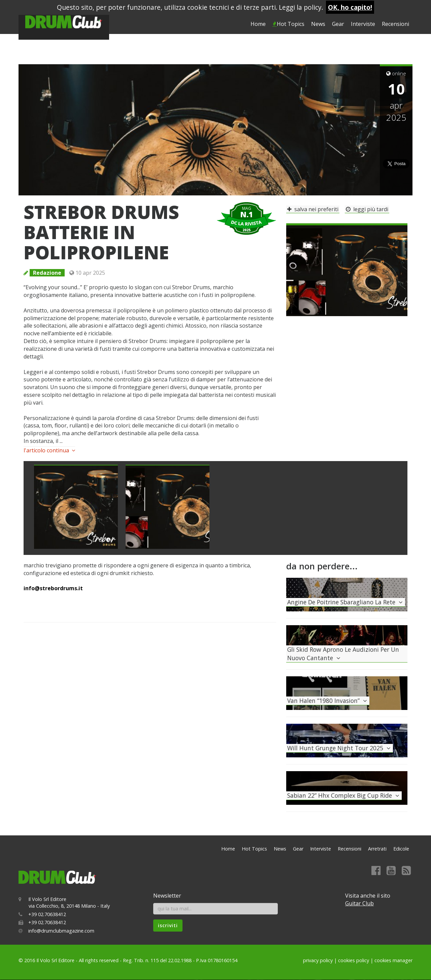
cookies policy (354, 960)
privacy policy (318, 960)
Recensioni (395, 24)
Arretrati (377, 849)
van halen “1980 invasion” (328, 701)
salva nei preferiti (313, 209)
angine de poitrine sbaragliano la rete (346, 602)
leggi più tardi (367, 209)
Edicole (401, 849)
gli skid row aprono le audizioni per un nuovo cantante (343, 654)
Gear (338, 24)
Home (258, 24)
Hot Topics (288, 24)
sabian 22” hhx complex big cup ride (344, 795)
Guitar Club (359, 903)
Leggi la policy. (301, 7)
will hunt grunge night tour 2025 (340, 748)
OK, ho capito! (350, 7)
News (318, 24)
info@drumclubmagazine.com (61, 931)
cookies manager (393, 960)
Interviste (363, 24)
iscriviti (168, 925)
